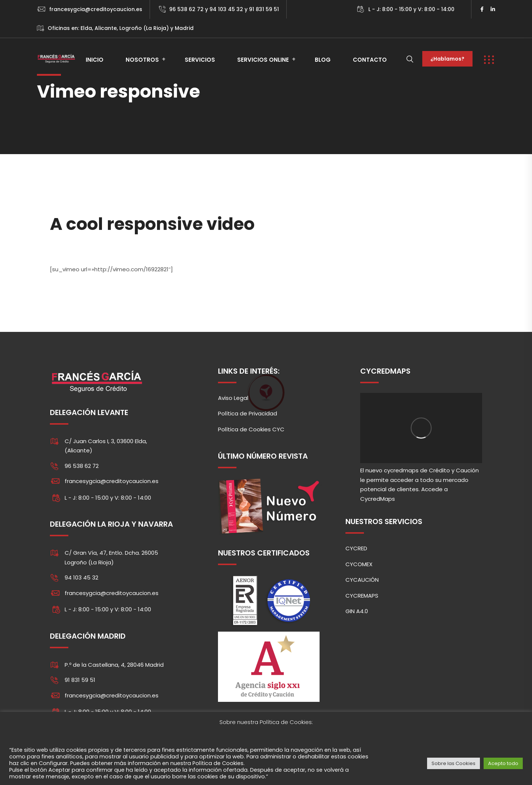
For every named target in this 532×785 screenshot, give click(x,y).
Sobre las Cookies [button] (453, 763)
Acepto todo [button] (503, 763)
